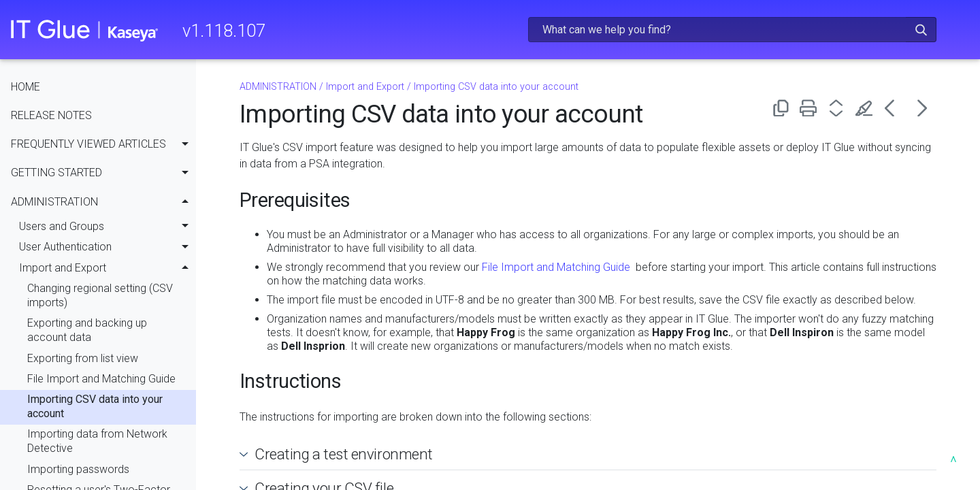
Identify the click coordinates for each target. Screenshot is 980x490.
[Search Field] (732, 30)
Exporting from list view (83, 358)
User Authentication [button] (108, 248)
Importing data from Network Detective (97, 441)
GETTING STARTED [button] (103, 174)
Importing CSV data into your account (95, 406)
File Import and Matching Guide (101, 379)
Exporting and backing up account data (87, 330)
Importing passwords (78, 469)
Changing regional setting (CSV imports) (100, 295)
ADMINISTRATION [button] (103, 202)
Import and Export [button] (108, 268)
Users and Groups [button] (108, 227)
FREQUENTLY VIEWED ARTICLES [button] (103, 144)
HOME (26, 87)
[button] (921, 30)
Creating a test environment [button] (338, 454)
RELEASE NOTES (51, 115)
